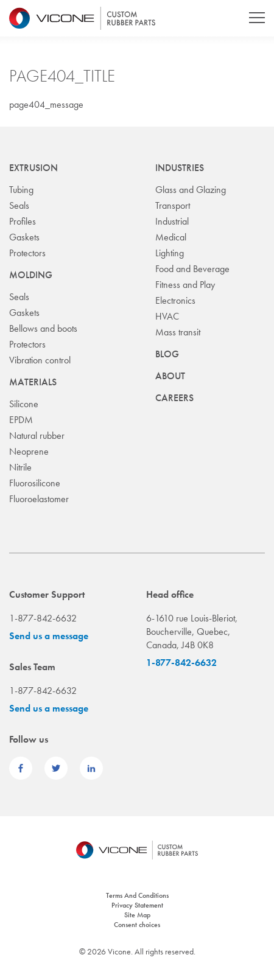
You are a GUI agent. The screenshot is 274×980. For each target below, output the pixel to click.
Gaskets (24, 237)
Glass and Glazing (191, 190)
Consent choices (137, 925)
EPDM (21, 420)
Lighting (170, 253)
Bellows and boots (43, 328)
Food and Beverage (192, 269)
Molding (31, 275)
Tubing (21, 190)
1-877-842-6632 (181, 663)
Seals (19, 205)
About (170, 376)
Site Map (137, 915)
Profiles (23, 221)
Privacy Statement (137, 905)
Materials (33, 382)
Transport (173, 205)
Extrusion (33, 168)
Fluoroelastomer (39, 499)
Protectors (27, 253)
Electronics (175, 300)
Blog (167, 354)
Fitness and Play (185, 285)
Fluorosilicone (35, 483)
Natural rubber (37, 436)
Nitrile (20, 467)
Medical (171, 237)
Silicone (24, 404)
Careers (174, 398)
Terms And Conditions (137, 895)
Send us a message (49, 636)
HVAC (167, 316)
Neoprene (29, 451)
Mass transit (178, 332)
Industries (180, 168)
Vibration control (40, 360)
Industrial (172, 221)
